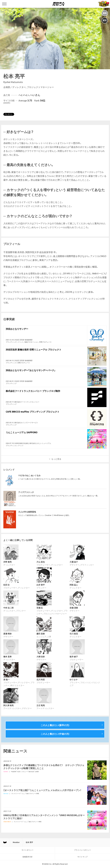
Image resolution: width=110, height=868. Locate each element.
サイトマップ (82, 857)
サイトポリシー (27, 850)
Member (16, 842)
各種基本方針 (27, 857)
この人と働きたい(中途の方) (55, 734)
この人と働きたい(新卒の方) (55, 725)
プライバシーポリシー (82, 850)
